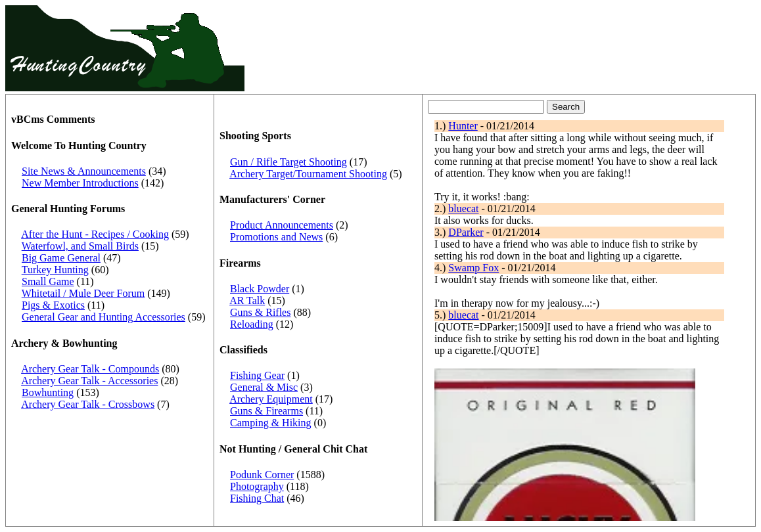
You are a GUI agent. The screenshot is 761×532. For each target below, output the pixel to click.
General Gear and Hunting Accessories (104, 317)
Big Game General (61, 258)
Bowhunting (48, 392)
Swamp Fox (473, 268)
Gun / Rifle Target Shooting (288, 162)
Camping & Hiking (271, 423)
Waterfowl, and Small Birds (80, 246)
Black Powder (260, 289)
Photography (257, 486)
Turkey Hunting (55, 270)
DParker (466, 232)
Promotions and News (276, 237)
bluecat (463, 209)
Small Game (48, 281)
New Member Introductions (80, 183)
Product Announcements (282, 225)
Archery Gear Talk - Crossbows (88, 404)
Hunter (463, 126)
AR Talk (247, 300)
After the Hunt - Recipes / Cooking (95, 234)
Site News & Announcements (84, 171)
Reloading (252, 324)
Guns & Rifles (260, 312)
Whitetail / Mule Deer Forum (83, 293)
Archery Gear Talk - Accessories (89, 381)
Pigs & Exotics (53, 305)
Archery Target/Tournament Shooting (308, 174)
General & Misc (264, 387)
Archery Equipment (271, 399)
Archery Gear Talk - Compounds (90, 369)
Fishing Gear (257, 375)
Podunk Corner (262, 475)
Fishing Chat (257, 498)
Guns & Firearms (266, 411)
